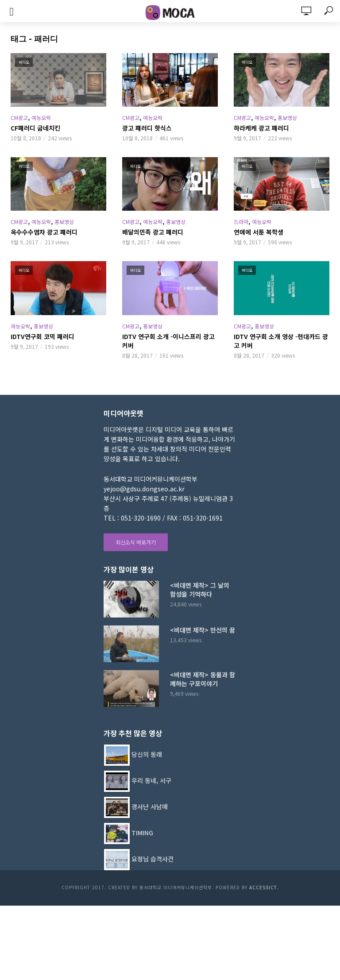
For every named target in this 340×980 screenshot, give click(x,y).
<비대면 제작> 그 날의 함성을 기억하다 (200, 590)
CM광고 (19, 118)
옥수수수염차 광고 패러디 (44, 232)
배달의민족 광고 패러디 (153, 232)
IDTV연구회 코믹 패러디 (42, 336)
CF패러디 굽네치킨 (35, 128)
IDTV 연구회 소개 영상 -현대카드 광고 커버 (281, 341)
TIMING (142, 832)
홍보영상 (287, 118)
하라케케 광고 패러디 (261, 128)
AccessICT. (264, 887)
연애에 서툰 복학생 (259, 232)
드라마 (241, 222)
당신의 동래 (147, 754)
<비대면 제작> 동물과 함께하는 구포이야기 (203, 679)
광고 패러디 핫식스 (147, 128)
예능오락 (41, 118)
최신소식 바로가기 (136, 542)
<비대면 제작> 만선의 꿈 (203, 630)
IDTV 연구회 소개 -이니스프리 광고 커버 (168, 341)
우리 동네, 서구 (151, 780)
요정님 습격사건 (153, 858)
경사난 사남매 (150, 806)
